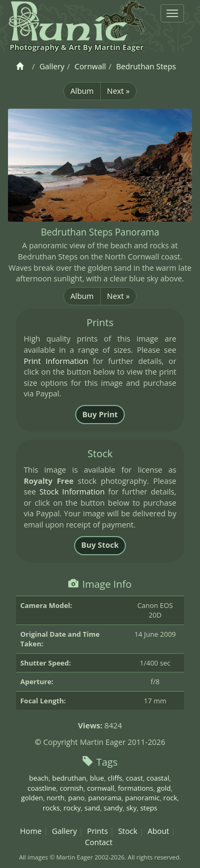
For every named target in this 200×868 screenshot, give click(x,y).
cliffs (115, 778)
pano (77, 798)
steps (149, 808)
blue (97, 778)
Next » (118, 91)
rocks (51, 808)
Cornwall (90, 66)
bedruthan (69, 778)
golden (32, 798)
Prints (97, 831)
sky (131, 808)
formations (135, 788)
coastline (42, 788)
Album (82, 91)
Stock (127, 831)
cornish (72, 788)
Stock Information (72, 492)
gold (164, 788)
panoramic (143, 798)
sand (92, 808)
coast (134, 778)
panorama (105, 798)
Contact (99, 842)
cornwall (101, 788)
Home (31, 831)
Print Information (56, 361)
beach (39, 778)
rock (170, 798)
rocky (72, 808)
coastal (158, 778)
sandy (113, 808)
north (55, 798)
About (159, 831)
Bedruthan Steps (146, 66)
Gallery (52, 66)
